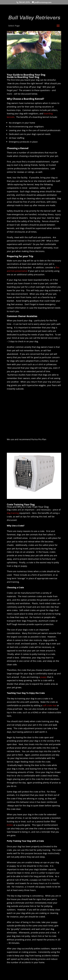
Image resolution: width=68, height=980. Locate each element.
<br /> (16, 419)
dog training (13, 513)
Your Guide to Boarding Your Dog (26, 75)
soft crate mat (50, 705)
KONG (10, 825)
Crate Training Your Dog (21, 504)
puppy (43, 677)
